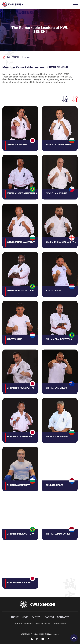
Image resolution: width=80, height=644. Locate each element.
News (25, 617)
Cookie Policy (59, 624)
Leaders (26, 57)
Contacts (63, 617)
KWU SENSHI (11, 57)
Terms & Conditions (24, 624)
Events (36, 617)
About (15, 617)
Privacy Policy (43, 624)
